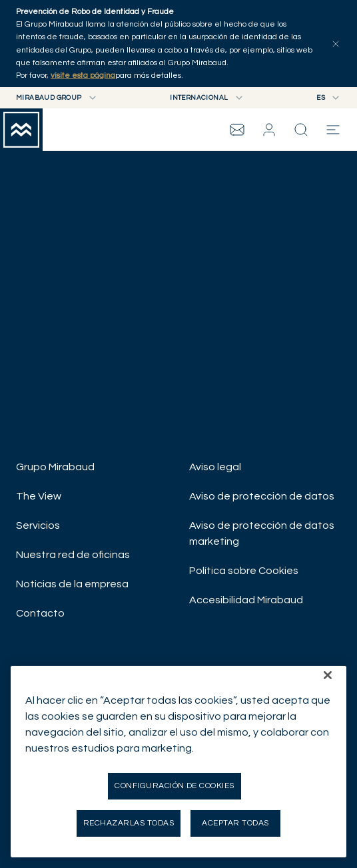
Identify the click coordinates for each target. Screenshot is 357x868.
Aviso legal (215, 467)
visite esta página (83, 75)
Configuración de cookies (175, 786)
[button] (269, 130)
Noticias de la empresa (72, 584)
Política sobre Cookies (244, 571)
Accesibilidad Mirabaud (246, 600)
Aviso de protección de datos (262, 496)
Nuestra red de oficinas (73, 555)
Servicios (38, 525)
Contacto (40, 613)
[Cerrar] (328, 675)
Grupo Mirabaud (55, 467)
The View (39, 496)
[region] (178, 762)
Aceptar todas (235, 823)
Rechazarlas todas (129, 823)
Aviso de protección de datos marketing (262, 533)
